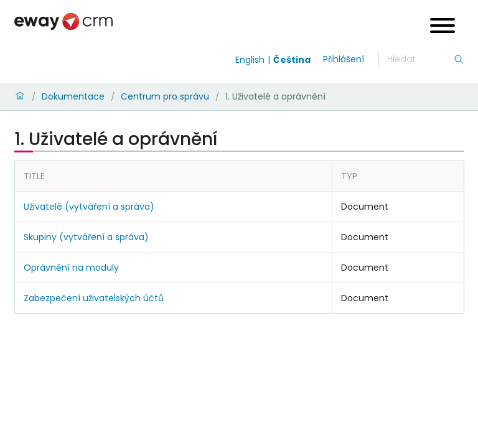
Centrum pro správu (165, 96)
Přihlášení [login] (344, 59)
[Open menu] (443, 27)
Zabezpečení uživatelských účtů (94, 298)
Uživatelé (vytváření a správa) (89, 207)
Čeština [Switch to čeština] (292, 60)
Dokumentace (73, 96)
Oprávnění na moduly (71, 268)
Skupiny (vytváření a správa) (86, 237)
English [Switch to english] (250, 60)
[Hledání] (420, 60)
